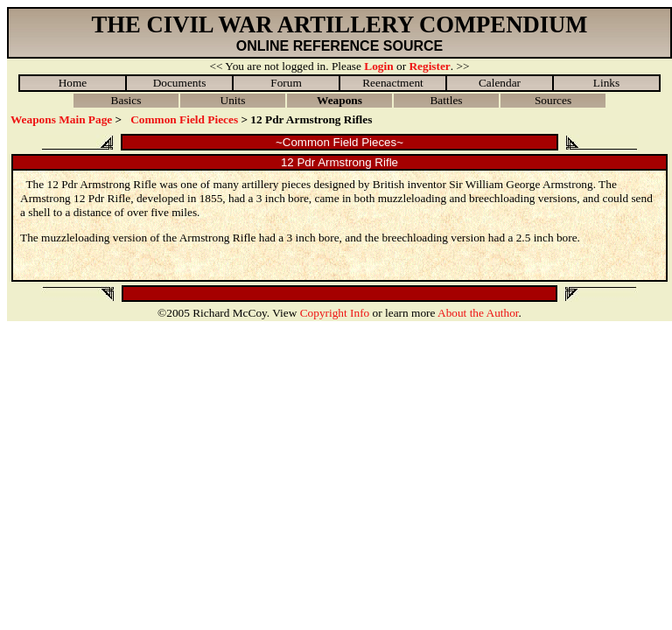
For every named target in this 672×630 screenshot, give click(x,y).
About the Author (478, 313)
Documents (180, 83)
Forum (286, 83)
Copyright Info (335, 313)
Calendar (500, 83)
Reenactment (393, 83)
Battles (446, 100)
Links (606, 83)
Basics (126, 100)
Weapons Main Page (61, 119)
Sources (553, 100)
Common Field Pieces (184, 119)
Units (233, 100)
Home (73, 83)
